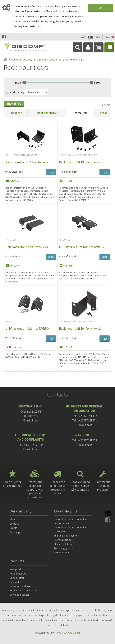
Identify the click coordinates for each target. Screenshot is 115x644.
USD (98, 37)
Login (51, 172)
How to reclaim (62, 540)
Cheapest (16, 113)
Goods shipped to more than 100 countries (80, 486)
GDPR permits (62, 552)
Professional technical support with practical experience (35, 489)
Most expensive (47, 113)
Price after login (14, 172)
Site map (15, 532)
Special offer (17, 578)
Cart (99, 47)
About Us (15, 519)
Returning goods (63, 548)
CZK (83, 37)
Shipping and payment (66, 536)
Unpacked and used (21, 586)
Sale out (14, 582)
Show (35, 420)
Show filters (14, 104)
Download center (19, 595)
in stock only (17, 92)
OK (101, 8)
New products (18, 569)
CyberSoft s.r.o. (64, 633)
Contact (14, 524)
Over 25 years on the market (12, 484)
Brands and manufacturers (25, 590)
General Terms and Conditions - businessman (71, 521)
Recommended (18, 574)
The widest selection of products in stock (58, 488)
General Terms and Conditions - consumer (71, 529)
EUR (90, 37)
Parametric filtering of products (103, 486)
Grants (13, 528)
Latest (103, 113)
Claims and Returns (65, 544)
